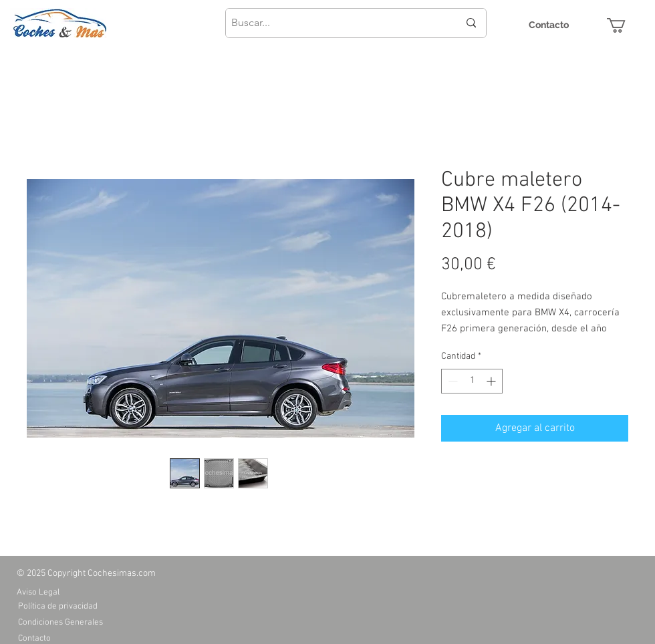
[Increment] (492, 381)
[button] (625, 25)
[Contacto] (549, 25)
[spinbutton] (472, 381)
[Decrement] (451, 381)
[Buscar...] (335, 23)
